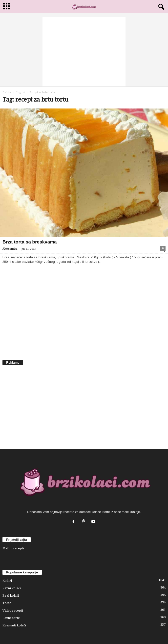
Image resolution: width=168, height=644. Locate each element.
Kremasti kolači (14, 625)
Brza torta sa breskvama (30, 242)
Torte (7, 603)
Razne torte (11, 618)
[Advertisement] (84, 52)
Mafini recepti (13, 548)
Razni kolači (12, 588)
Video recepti (13, 610)
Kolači (7, 581)
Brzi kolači (11, 596)
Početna (7, 92)
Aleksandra (10, 249)
